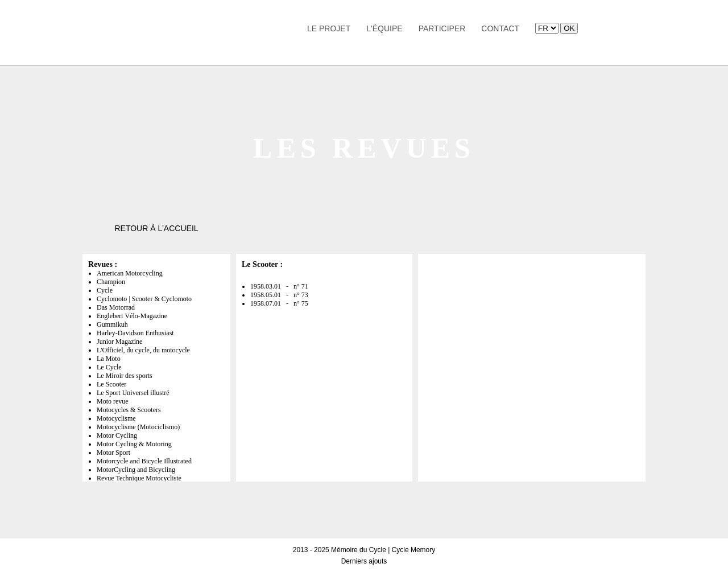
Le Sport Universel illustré (133, 393)
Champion (111, 282)
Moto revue (113, 401)
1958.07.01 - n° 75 (279, 303)
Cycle (105, 290)
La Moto (109, 359)
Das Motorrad (116, 307)
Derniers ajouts (364, 561)
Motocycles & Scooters (129, 410)
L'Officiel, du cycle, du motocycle (143, 350)
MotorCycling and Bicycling (136, 470)
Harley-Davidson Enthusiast (135, 333)
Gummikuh (112, 324)
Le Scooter (111, 384)
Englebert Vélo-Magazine (132, 316)
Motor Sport (113, 453)
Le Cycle (109, 367)
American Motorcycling (130, 273)
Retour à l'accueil (156, 228)
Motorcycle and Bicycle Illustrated (144, 461)
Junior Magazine (119, 342)
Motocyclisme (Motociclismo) (138, 427)
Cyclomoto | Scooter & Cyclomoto (144, 299)
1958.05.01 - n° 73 (279, 295)
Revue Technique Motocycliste (139, 478)
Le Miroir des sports (125, 376)
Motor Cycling (117, 435)
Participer (442, 28)
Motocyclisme (116, 418)
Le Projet (329, 28)
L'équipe (384, 28)
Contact (500, 28)
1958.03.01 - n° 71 (279, 286)
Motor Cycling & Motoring (134, 444)
